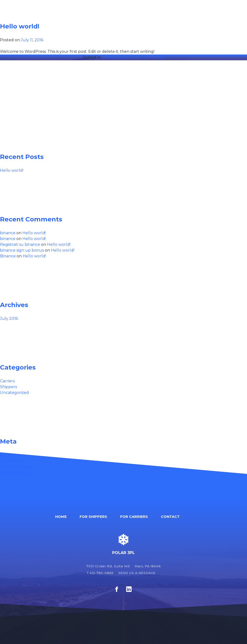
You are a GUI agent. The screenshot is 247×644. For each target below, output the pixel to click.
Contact (227, 18)
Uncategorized (116, 57)
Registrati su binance (20, 244)
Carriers (7, 381)
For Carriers (194, 18)
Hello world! (20, 26)
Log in (6, 455)
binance (8, 233)
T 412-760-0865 (100, 573)
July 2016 (9, 319)
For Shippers (155, 18)
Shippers (8, 387)
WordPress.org (14, 472)
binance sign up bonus (22, 250)
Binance (8, 256)
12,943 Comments (148, 57)
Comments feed (16, 467)
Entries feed (12, 461)
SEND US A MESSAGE (137, 573)
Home (125, 18)
